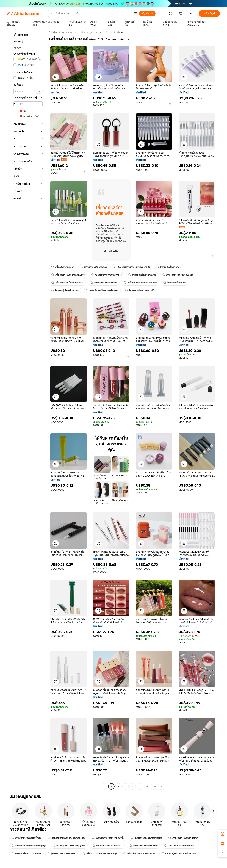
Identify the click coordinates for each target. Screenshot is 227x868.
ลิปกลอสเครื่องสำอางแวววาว (107, 846)
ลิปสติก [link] (121, 32)
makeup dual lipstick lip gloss (69, 846)
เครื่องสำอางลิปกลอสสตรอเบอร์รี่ (68, 275)
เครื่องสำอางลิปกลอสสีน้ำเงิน (26, 838)
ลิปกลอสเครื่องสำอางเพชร (142, 275)
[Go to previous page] (104, 786)
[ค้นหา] (147, 14)
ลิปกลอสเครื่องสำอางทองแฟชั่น (108, 838)
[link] (222, 834)
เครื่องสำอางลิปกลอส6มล (94, 267)
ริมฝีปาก (107, 32)
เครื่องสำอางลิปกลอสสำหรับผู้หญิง (29, 846)
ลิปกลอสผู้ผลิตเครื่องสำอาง (65, 291)
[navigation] (27, 410)
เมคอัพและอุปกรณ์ (88, 32)
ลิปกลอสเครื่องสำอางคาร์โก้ (140, 291)
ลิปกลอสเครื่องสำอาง (175, 283)
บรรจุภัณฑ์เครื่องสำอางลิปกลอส (102, 291)
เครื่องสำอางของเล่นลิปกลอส (179, 846)
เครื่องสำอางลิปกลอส (63, 267)
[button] (136, 14)
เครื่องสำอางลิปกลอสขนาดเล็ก (139, 854)
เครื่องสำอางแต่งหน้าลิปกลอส (178, 275)
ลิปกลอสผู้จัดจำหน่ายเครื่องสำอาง (179, 854)
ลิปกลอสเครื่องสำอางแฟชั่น (143, 846)
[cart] (181, 14)
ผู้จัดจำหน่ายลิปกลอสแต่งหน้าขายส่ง (67, 838)
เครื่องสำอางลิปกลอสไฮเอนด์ (183, 838)
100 (154, 786)
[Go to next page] (161, 786)
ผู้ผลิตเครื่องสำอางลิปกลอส (61, 854)
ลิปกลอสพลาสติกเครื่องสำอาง (106, 275)
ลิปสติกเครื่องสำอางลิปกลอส (26, 854)
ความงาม (67, 32)
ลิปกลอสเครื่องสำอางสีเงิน (104, 283)
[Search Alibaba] (91, 14)
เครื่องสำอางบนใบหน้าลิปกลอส (67, 283)
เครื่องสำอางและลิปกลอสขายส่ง (140, 283)
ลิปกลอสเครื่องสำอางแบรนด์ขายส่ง (132, 267)
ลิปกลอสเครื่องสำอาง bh (169, 267)
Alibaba (53, 32)
